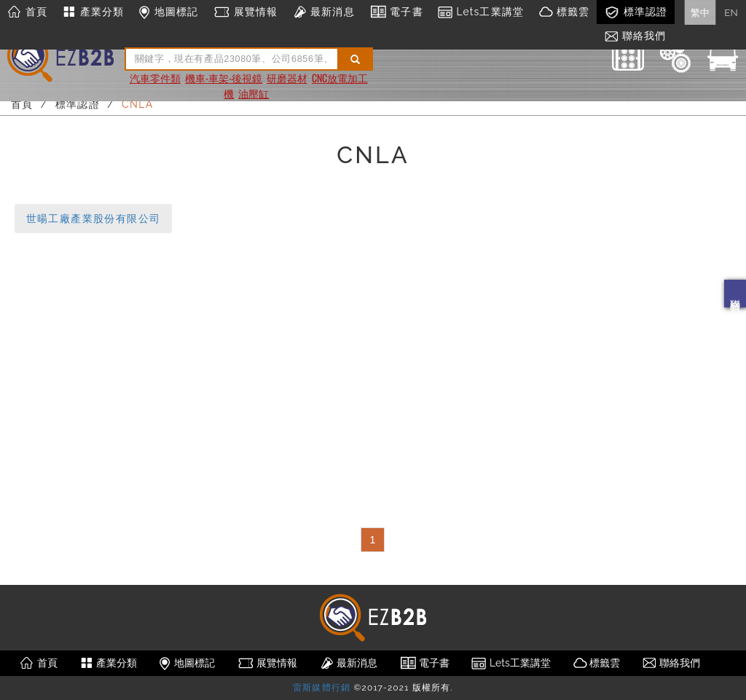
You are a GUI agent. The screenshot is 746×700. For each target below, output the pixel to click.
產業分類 (93, 12)
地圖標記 (168, 12)
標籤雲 (564, 12)
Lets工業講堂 (481, 12)
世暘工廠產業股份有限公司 (94, 219)
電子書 (396, 12)
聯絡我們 (735, 294)
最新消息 (323, 12)
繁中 (700, 12)
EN (731, 12)
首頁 (27, 12)
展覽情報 (245, 12)
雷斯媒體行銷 (322, 688)
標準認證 (636, 12)
